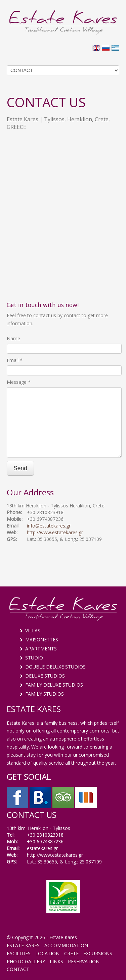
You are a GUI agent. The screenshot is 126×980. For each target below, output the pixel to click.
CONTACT (18, 969)
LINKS (56, 961)
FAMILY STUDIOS (45, 694)
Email (15, 360)
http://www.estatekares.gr (55, 532)
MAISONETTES (42, 640)
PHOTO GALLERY (26, 961)
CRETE (71, 953)
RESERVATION (84, 961)
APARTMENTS (41, 649)
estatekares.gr (42, 848)
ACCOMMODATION (66, 945)
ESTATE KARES (23, 945)
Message (19, 382)
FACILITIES (19, 953)
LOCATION (47, 953)
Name (13, 338)
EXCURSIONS (98, 953)
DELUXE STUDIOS (45, 676)
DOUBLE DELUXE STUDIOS (55, 667)
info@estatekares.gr (49, 526)
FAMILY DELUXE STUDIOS (54, 685)
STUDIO (34, 658)
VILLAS (33, 631)
